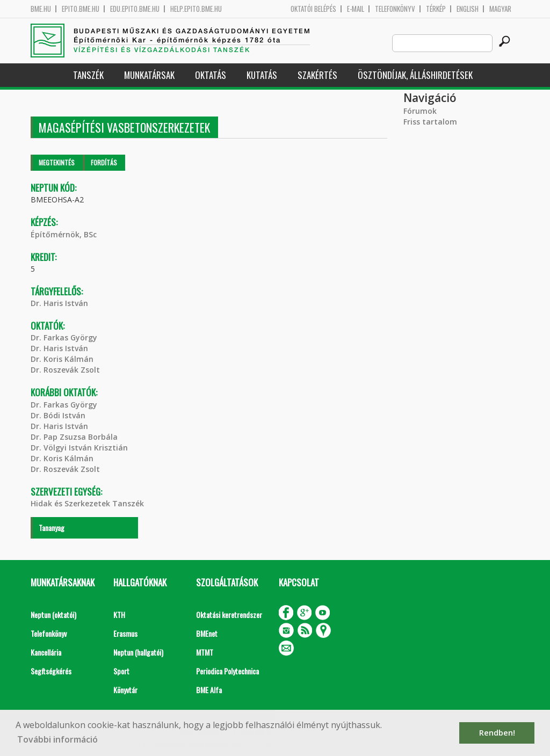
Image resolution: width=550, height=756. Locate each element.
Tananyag (52, 528)
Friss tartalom (430, 122)
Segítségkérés (51, 671)
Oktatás (211, 75)
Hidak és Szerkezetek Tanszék (87, 503)
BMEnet (207, 633)
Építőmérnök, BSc (64, 234)
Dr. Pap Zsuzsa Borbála (74, 437)
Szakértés (317, 75)
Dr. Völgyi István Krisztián (79, 448)
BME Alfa (209, 690)
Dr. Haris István (59, 303)
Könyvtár (125, 690)
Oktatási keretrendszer (229, 615)
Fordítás (104, 162)
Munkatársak (149, 75)
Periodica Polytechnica (227, 671)
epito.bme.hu (81, 9)
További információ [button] (57, 739)
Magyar (500, 9)
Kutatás (262, 75)
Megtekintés (57, 162)
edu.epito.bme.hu (135, 9)
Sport (121, 671)
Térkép (436, 9)
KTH (119, 615)
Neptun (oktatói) (53, 615)
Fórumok (420, 111)
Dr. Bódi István (58, 415)
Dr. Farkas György (64, 337)
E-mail (356, 9)
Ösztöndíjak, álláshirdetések (415, 75)
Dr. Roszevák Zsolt (65, 370)
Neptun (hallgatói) (138, 652)
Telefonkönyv (395, 9)
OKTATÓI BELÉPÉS (313, 9)
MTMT (205, 652)
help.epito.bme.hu (196, 9)
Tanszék (88, 75)
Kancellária (46, 652)
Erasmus (125, 633)
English (468, 9)
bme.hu (41, 9)
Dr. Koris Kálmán (62, 359)
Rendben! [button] (497, 733)
